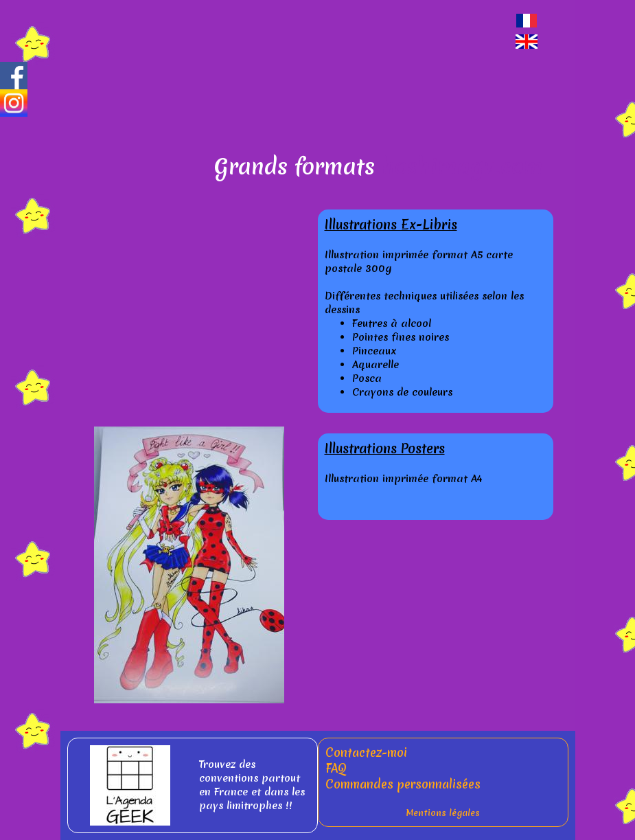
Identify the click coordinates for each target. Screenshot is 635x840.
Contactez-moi (366, 752)
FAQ (336, 768)
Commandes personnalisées (403, 784)
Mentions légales (443, 813)
